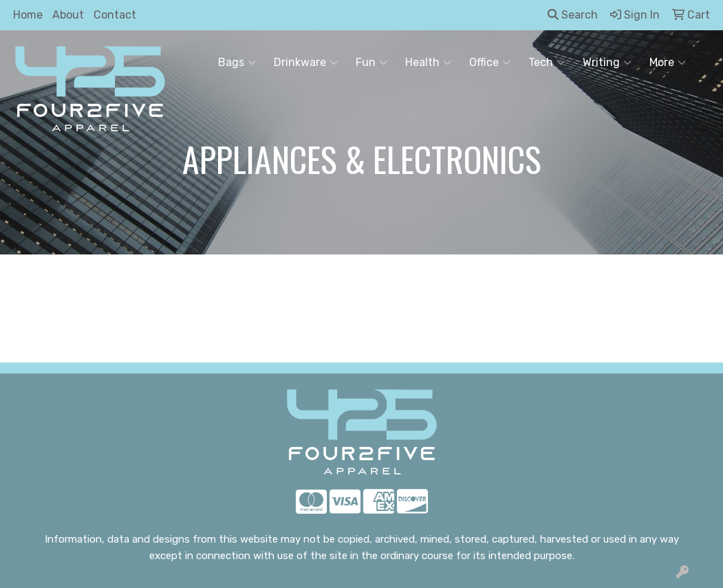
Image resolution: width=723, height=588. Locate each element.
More (668, 63)
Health (428, 63)
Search (573, 15)
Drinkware (306, 63)
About (68, 15)
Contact (115, 15)
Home (28, 15)
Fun (371, 63)
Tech (547, 63)
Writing (607, 63)
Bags (237, 63)
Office (490, 63)
